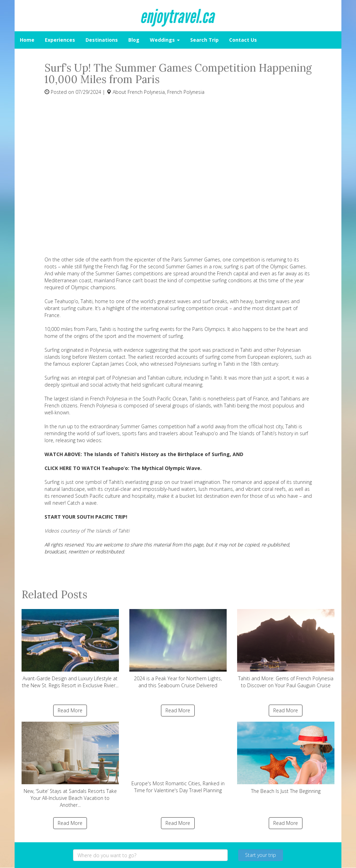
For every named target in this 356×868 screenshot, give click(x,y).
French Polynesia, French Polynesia (166, 92)
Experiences (60, 40)
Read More (70, 710)
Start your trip (261, 855)
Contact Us (243, 40)
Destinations (102, 40)
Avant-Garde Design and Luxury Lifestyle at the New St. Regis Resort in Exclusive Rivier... (70, 649)
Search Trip (204, 40)
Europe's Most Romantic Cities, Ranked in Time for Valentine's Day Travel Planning (178, 757)
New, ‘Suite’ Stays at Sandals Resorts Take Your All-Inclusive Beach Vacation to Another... (70, 765)
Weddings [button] (165, 40)
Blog (134, 40)
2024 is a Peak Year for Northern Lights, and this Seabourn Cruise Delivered (178, 649)
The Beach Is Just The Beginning (286, 758)
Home (27, 40)
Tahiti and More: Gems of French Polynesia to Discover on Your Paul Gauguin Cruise (286, 649)
